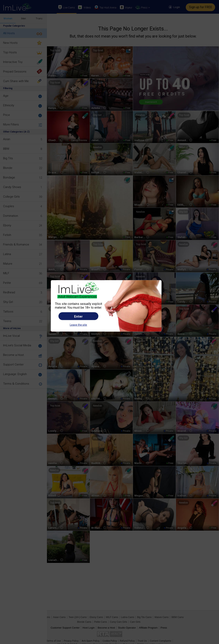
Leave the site (78, 325)
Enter (78, 316)
